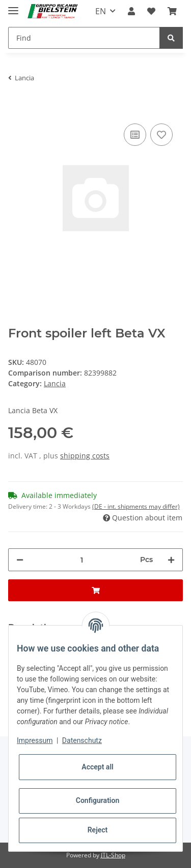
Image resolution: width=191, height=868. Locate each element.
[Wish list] (151, 11)
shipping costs (85, 456)
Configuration (98, 800)
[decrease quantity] (20, 560)
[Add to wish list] (161, 135)
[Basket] (172, 11)
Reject (98, 830)
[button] (131, 11)
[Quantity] (82, 560)
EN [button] (101, 11)
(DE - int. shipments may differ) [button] (136, 506)
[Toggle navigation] (13, 6)
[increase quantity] (171, 560)
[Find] (84, 38)
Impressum (35, 740)
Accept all (97, 767)
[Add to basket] (16, 106)
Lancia (55, 383)
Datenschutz (82, 740)
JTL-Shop (113, 855)
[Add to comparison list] (135, 135)
